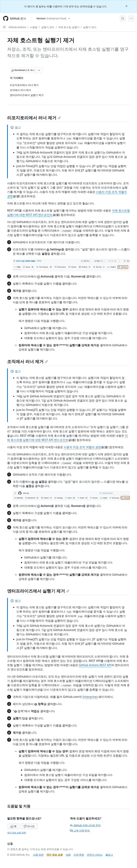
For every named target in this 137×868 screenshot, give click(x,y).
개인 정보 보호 (54, 855)
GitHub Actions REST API (95, 665)
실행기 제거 (90, 27)
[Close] (127, 6)
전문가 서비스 (95, 855)
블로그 (109, 855)
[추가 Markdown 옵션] (39, 70)
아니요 (29, 826)
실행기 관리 (48, 27)
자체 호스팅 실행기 (69, 27)
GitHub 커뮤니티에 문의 (85, 825)
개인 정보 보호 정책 (17, 833)
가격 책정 (79, 855)
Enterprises (90, 697)
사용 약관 (38, 855)
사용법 (34, 27)
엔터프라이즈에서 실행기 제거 (38, 591)
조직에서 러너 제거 (27, 361)
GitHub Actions (17, 27)
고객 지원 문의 (80, 830)
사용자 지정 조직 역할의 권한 (82, 447)
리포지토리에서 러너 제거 (34, 118)
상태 (68, 855)
